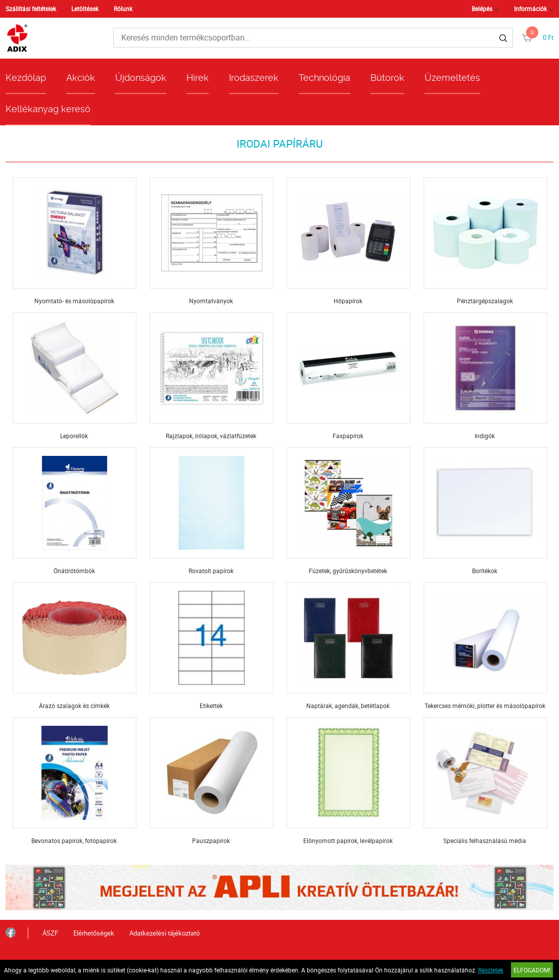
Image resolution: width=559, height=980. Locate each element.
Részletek (491, 970)
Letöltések (85, 9)
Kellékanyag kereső (48, 109)
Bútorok (387, 78)
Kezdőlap (26, 78)
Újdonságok (141, 78)
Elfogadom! (532, 970)
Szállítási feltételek (31, 9)
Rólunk (123, 9)
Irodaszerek (254, 78)
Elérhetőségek (94, 933)
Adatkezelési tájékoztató (165, 933)
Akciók (81, 78)
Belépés (482, 9)
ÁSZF (50, 933)
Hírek (198, 78)
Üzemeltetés (452, 78)
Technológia (324, 78)
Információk (530, 9)
